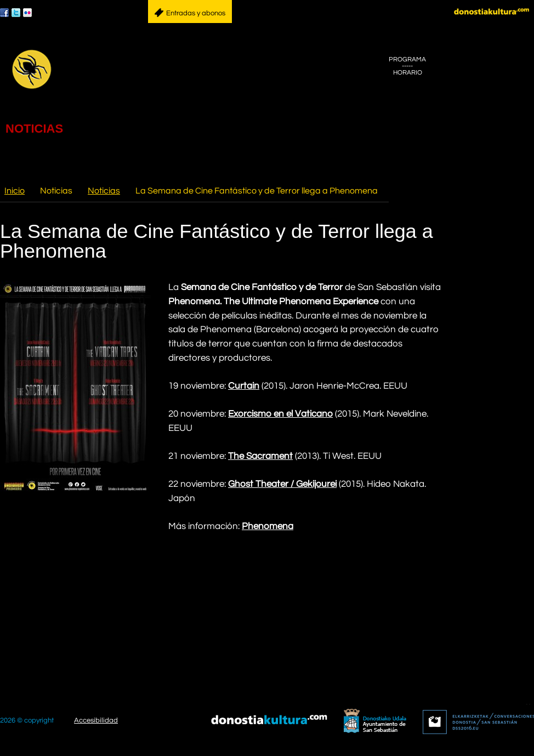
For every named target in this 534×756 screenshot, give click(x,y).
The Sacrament (260, 456)
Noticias (104, 191)
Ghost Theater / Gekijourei (282, 484)
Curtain (244, 386)
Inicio (15, 191)
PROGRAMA (407, 59)
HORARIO (408, 72)
